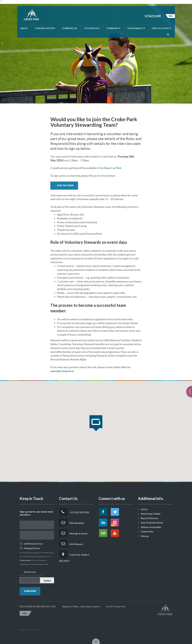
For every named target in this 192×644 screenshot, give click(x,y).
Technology (92, 28)
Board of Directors (148, 518)
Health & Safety (161, 28)
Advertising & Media (149, 514)
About (24, 28)
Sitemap (143, 536)
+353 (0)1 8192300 (74, 512)
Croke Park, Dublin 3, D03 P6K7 (74, 556)
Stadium (153, 16)
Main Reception (72, 522)
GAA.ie (143, 509)
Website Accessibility (150, 527)
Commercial (70, 28)
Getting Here (129, 3)
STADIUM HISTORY (45, 28)
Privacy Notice (25, 560)
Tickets (166, 3)
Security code (30, 572)
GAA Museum (71, 544)
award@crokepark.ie (62, 371)
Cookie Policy (146, 532)
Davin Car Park (113, 168)
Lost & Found (107, 3)
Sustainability (136, 28)
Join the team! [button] (64, 186)
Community (113, 28)
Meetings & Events (73, 533)
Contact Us (149, 3)
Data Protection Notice (151, 523)
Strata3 (35, 630)
